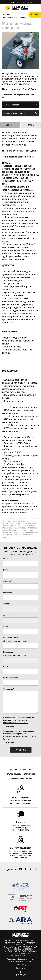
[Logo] (21, 8)
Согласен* (11, 726)
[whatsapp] (36, 869)
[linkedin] (21, 869)
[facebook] (25, 869)
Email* (6, 559)
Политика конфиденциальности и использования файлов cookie (20, 960)
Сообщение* (9, 689)
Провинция (8, 652)
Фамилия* (7, 581)
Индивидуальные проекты (15, 17)
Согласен (10, 742)
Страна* (7, 615)
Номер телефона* (11, 678)
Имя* (5, 570)
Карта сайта (21, 968)
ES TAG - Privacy (21, 965)
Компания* (8, 592)
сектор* (6, 604)
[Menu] (33, 8)
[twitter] (31, 869)
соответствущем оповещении (16, 723)
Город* (6, 666)
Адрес (6, 626)
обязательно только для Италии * (15, 641)
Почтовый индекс (11, 638)
